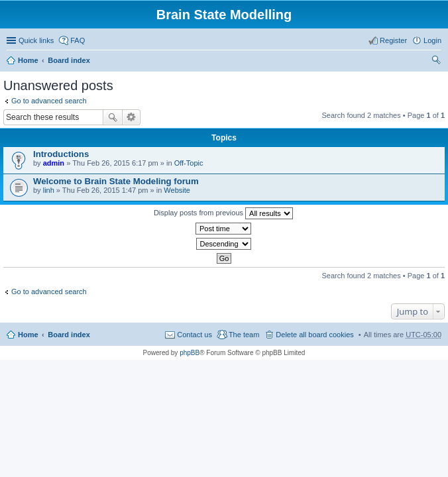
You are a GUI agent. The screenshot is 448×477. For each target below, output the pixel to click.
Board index (69, 60)
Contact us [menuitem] (195, 335)
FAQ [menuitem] (78, 40)
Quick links (36, 40)
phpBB (190, 353)
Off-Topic (189, 163)
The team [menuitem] (244, 335)
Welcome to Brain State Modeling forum (116, 181)
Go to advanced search (49, 101)
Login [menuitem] (432, 40)
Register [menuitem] (393, 40)
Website (177, 190)
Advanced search (132, 117)
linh (49, 190)
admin (54, 163)
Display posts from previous (223, 213)
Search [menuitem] (436, 62)
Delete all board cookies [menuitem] (314, 335)
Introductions (61, 154)
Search (113, 117)
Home (28, 60)
